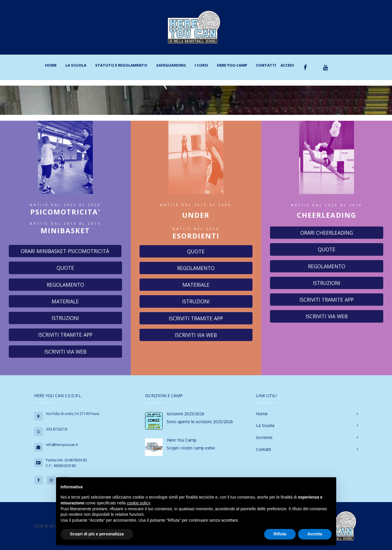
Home (51, 65)
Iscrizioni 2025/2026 (185, 414)
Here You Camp (232, 65)
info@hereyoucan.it (62, 445)
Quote (65, 268)
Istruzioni (65, 318)
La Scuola (265, 425)
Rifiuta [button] (280, 534)
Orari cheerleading (327, 233)
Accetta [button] (315, 534)
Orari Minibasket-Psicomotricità (65, 251)
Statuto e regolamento (121, 65)
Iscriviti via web (65, 352)
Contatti (266, 65)
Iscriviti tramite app (65, 335)
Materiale (65, 301)
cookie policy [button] (138, 503)
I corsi (201, 65)
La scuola (76, 65)
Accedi (287, 65)
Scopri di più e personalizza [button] (97, 534)
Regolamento (65, 285)
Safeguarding (171, 65)
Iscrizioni (264, 437)
